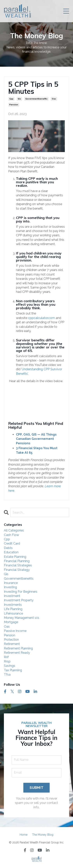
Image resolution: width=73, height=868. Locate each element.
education (11, 552)
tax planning (13, 670)
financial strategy (17, 570)
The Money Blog (43, 835)
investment (12, 596)
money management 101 (22, 618)
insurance (11, 583)
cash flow (11, 535)
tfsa (7, 674)
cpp (11, 99)
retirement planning (18, 648)
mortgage (11, 622)
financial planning (17, 561)
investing (10, 587)
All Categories (14, 530)
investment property (19, 600)
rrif (6, 657)
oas (54, 99)
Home (24, 835)
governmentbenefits (36, 99)
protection (11, 640)
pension (14, 105)
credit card (12, 543)
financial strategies (18, 565)
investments (13, 605)
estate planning (15, 557)
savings (10, 666)
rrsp (7, 661)
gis (19, 99)
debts (8, 548)
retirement (12, 644)
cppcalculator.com (41, 318)
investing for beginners (21, 592)
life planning (13, 609)
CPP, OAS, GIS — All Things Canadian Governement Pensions (36, 439)
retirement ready (17, 653)
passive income (15, 631)
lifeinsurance (13, 613)
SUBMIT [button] (36, 788)
